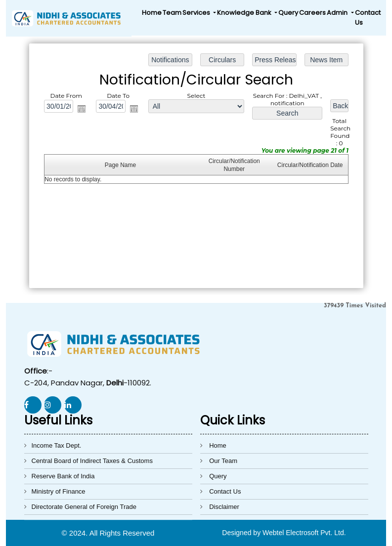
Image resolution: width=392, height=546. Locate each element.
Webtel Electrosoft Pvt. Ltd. (304, 533)
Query (288, 13)
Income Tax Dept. (57, 445)
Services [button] (197, 13)
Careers (312, 13)
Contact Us (368, 18)
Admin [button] (338, 13)
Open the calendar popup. (84, 110)
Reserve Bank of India (63, 476)
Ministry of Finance (59, 491)
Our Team (223, 461)
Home (152, 13)
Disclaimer (224, 507)
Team (172, 13)
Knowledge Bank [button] (245, 13)
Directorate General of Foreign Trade (84, 507)
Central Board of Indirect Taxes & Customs (92, 461)
